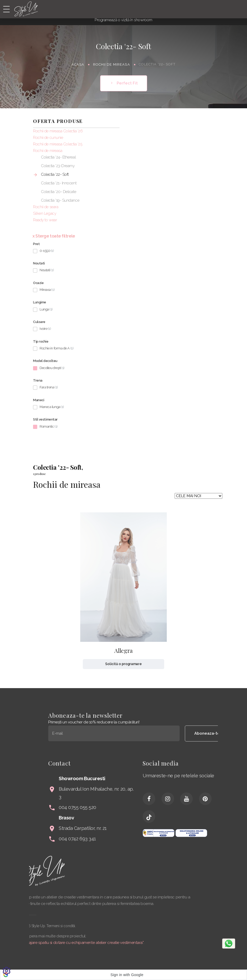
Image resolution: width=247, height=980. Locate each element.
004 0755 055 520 (169, 807)
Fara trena (49, 387)
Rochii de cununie (48, 138)
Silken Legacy (45, 213)
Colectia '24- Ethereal (58, 157)
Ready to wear (45, 220)
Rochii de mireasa (112, 64)
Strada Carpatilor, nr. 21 (174, 828)
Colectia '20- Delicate (58, 192)
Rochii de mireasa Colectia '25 (58, 144)
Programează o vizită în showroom (123, 20)
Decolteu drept (52, 368)
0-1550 (47, 251)
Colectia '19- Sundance (60, 200)
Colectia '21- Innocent (59, 183)
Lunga (46, 309)
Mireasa (47, 290)
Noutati (47, 270)
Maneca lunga (52, 407)
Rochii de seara (46, 207)
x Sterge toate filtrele (54, 236)
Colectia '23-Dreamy (58, 166)
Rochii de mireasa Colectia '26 (58, 131)
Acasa (78, 64)
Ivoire (45, 329)
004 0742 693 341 (169, 839)
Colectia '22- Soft (55, 174)
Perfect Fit (124, 83)
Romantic (49, 426)
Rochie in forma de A (56, 348)
